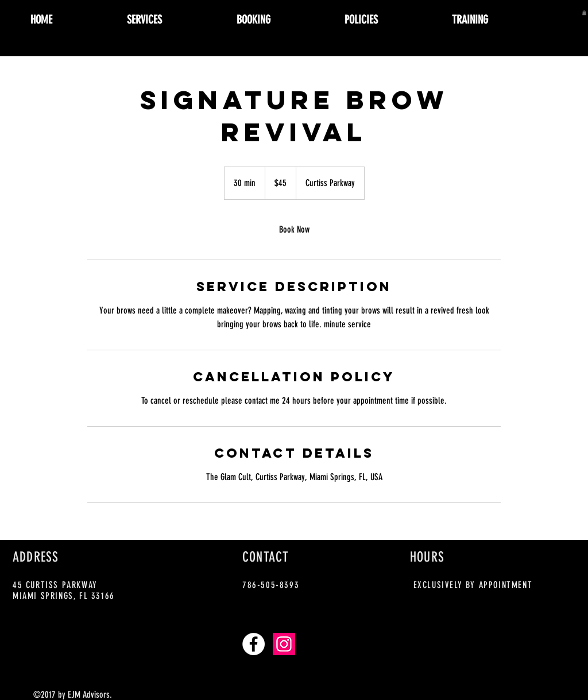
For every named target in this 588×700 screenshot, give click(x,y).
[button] (584, 13)
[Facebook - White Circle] (254, 644)
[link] (294, 230)
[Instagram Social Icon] (284, 644)
